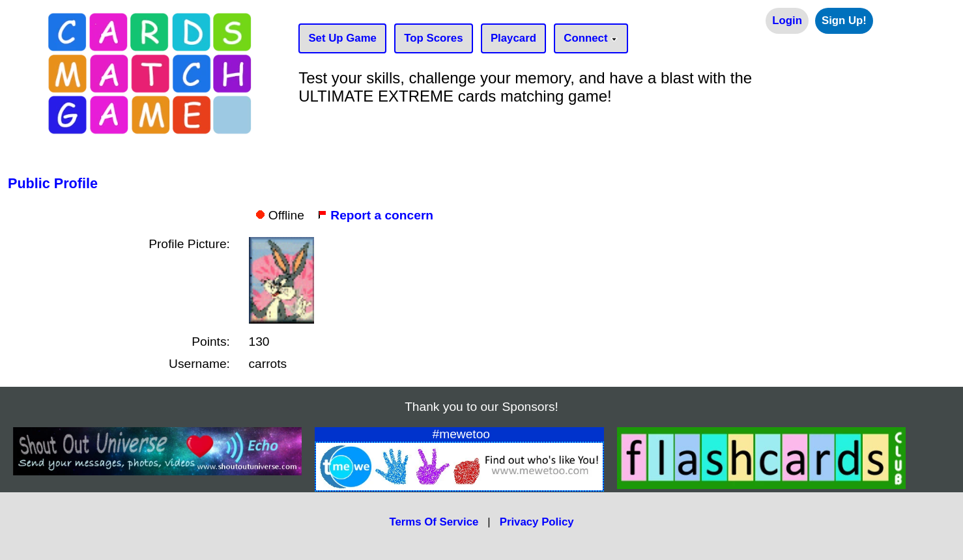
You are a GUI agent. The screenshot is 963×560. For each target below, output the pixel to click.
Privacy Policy (537, 522)
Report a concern (375, 215)
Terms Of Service (434, 522)
